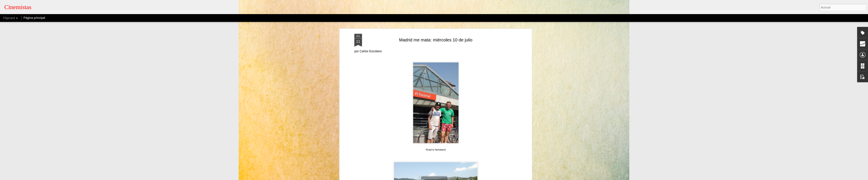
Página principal (34, 18)
